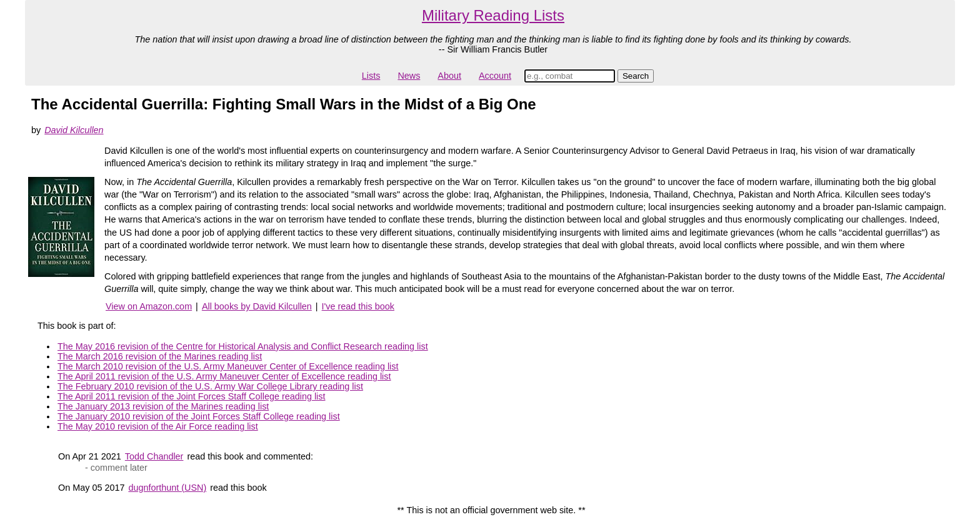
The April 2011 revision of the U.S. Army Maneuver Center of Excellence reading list (224, 376)
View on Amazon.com (149, 306)
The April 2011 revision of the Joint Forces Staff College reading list (192, 396)
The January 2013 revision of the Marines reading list (163, 406)
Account (495, 76)
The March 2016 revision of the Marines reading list (160, 356)
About (449, 76)
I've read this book (358, 306)
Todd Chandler (154, 456)
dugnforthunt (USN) (167, 488)
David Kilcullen (74, 130)
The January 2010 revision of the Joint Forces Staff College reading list (199, 416)
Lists (371, 76)
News (409, 76)
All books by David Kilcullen (257, 306)
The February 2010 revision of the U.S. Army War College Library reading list (210, 386)
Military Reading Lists (493, 15)
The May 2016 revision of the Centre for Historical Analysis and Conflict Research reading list (243, 346)
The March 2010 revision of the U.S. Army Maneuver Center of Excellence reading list (228, 366)
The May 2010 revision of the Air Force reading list (158, 426)
